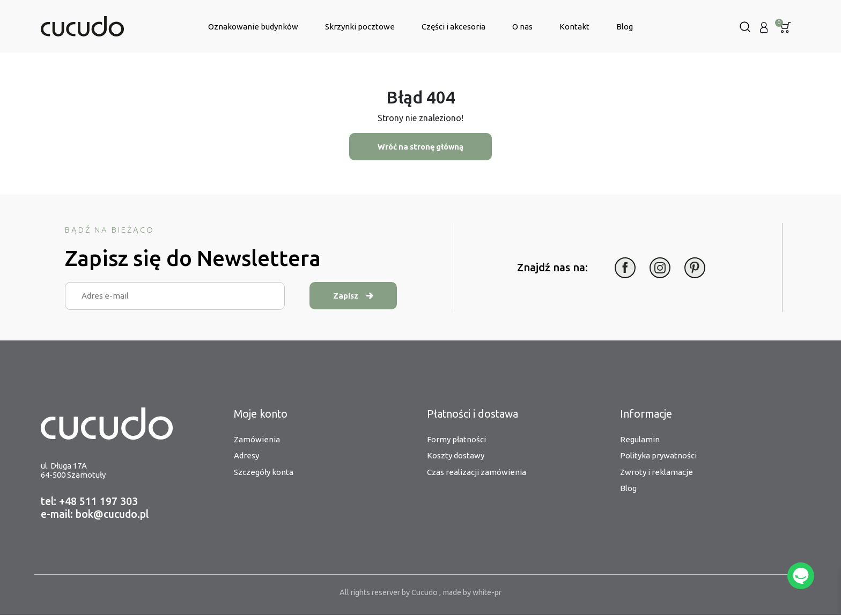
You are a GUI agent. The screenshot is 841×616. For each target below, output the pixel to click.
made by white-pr (476, 593)
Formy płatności (456, 439)
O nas (522, 27)
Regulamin (640, 439)
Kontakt (574, 27)
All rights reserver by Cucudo (386, 593)
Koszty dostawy (456, 456)
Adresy (246, 456)
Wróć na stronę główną (420, 147)
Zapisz (360, 296)
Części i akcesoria (453, 27)
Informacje (646, 414)
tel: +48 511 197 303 (90, 502)
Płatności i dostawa (473, 414)
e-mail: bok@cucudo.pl (97, 515)
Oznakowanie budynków (253, 27)
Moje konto (261, 414)
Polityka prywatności (658, 456)
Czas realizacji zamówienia (477, 472)
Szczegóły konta (264, 472)
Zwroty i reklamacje (656, 472)
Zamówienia (257, 439)
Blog (625, 27)
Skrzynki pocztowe (360, 27)
